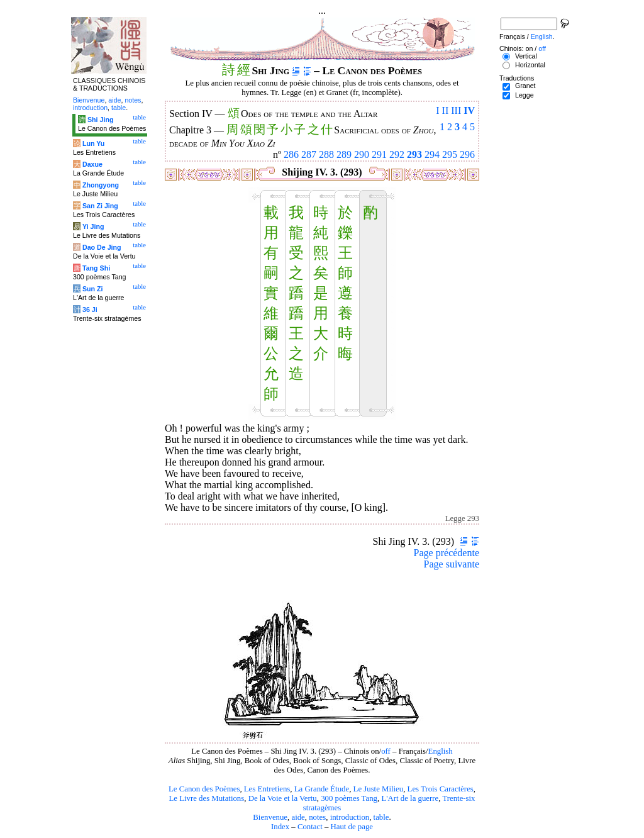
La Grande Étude (322, 789)
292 (397, 154)
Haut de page (352, 827)
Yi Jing (93, 226)
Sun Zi (93, 289)
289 (344, 154)
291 (379, 154)
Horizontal (530, 65)
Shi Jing (100, 120)
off (386, 751)
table (381, 817)
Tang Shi (96, 268)
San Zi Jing (100, 206)
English (441, 751)
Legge (525, 95)
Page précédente (447, 553)
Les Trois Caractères (441, 789)
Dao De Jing (102, 247)
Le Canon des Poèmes (204, 789)
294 (432, 154)
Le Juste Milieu (379, 789)
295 (450, 154)
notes (317, 817)
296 (467, 154)
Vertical (526, 56)
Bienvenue (270, 817)
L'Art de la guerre (410, 798)
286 (291, 154)
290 (362, 154)
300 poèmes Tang (349, 798)
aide (298, 817)
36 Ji (90, 310)
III (456, 110)
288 (326, 154)
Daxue (92, 164)
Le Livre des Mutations (206, 798)
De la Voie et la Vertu (283, 798)
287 (309, 154)
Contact (310, 827)
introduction (350, 817)
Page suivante (452, 564)
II (446, 110)
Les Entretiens (267, 789)
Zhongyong (101, 185)
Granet (525, 86)
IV (469, 110)
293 (414, 154)
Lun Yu (93, 143)
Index (280, 827)
